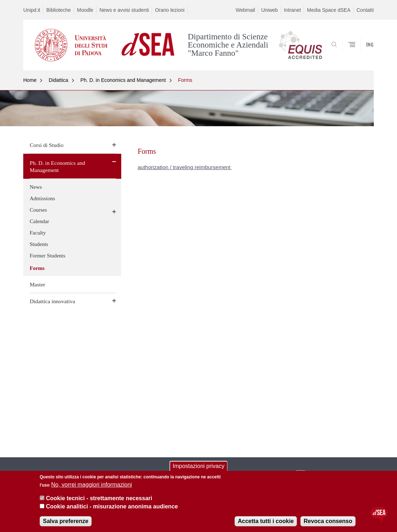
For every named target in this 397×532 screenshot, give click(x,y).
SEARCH (361, 53)
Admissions (42, 198)
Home (30, 80)
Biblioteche (58, 10)
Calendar (39, 221)
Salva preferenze (66, 521)
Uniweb (269, 10)
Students (39, 244)
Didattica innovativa (52, 301)
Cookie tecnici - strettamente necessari (99, 498)
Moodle (85, 10)
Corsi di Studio (46, 145)
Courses (38, 210)
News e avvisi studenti (124, 10)
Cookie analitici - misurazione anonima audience (112, 506)
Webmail (245, 10)
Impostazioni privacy (199, 466)
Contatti (365, 10)
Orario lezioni (170, 10)
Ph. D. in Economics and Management (123, 80)
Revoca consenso (328, 521)
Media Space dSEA (329, 10)
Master (37, 284)
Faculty (38, 233)
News (36, 187)
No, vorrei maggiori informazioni (92, 485)
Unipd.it (32, 10)
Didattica (58, 80)
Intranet (292, 10)
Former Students (48, 256)
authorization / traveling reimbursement (185, 167)
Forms (185, 80)
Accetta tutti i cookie (266, 521)
